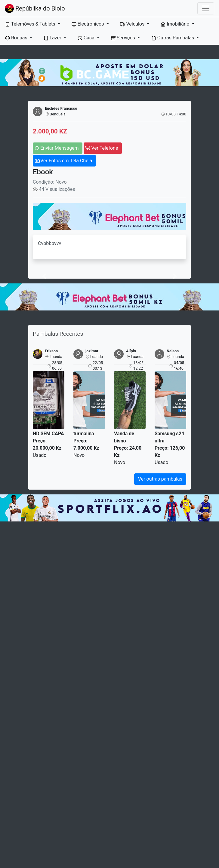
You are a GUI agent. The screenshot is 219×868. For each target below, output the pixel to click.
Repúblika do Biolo (35, 8)
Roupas (17, 38)
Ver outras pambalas (160, 479)
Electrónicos (88, 24)
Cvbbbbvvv (109, 247)
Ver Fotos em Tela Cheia (66, 161)
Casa (87, 38)
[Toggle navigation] (206, 8)
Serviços (123, 38)
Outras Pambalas (173, 38)
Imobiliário (176, 24)
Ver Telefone (105, 148)
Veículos (133, 24)
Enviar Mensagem (59, 148)
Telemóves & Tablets (31, 24)
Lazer (53, 38)
